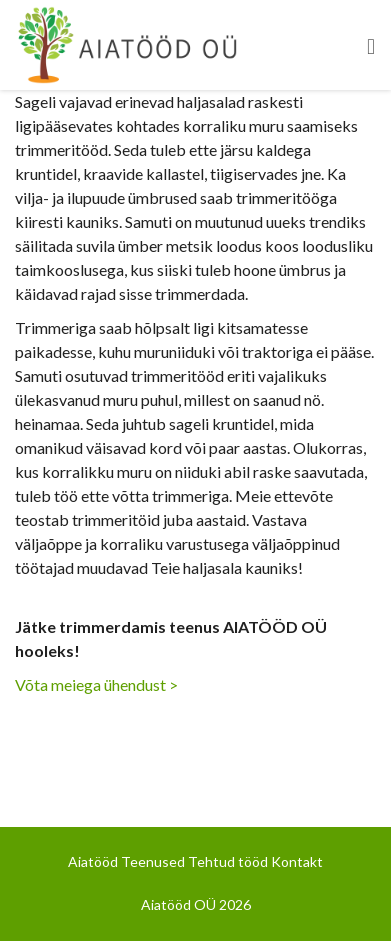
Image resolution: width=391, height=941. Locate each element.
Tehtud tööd (228, 861)
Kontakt (297, 861)
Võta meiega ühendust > (96, 684)
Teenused (153, 861)
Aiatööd (93, 861)
